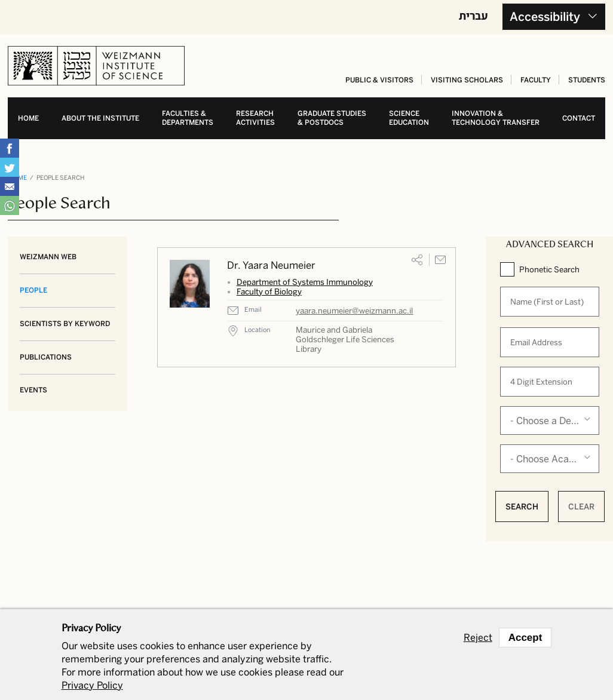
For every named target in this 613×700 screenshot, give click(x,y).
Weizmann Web (48, 257)
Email (440, 260)
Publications (46, 357)
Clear (581, 506)
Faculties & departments (188, 118)
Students (587, 80)
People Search (60, 178)
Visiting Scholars (467, 80)
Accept (525, 638)
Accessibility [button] (545, 17)
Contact (579, 118)
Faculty (536, 80)
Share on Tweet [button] (10, 167)
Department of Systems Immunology (305, 282)
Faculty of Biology (269, 291)
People (33, 290)
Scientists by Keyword (65, 324)
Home (28, 118)
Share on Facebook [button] (10, 148)
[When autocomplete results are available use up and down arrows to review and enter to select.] (550, 302)
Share (417, 260)
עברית (473, 16)
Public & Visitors (379, 80)
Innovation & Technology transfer (496, 118)
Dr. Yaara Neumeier (271, 265)
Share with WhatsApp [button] (10, 205)
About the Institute (100, 118)
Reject (478, 638)
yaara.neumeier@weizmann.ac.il (354, 311)
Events (33, 390)
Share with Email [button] (10, 186)
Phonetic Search (549, 269)
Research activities (255, 118)
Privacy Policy (92, 685)
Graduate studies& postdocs (332, 118)
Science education (409, 118)
